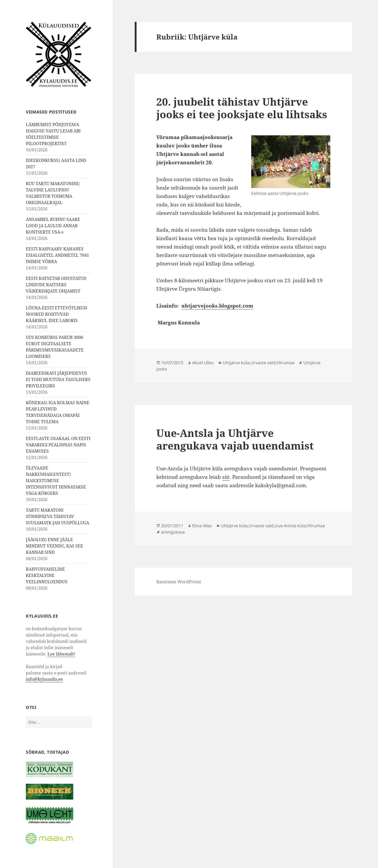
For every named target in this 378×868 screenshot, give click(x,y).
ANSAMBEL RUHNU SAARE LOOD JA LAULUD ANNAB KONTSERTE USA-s (53, 226)
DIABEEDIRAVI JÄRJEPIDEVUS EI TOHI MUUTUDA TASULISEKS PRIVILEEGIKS (58, 379)
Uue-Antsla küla (290, 526)
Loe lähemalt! (61, 654)
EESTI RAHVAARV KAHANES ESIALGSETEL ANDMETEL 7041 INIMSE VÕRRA (57, 255)
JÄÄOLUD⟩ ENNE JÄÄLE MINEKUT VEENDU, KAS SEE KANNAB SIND (54, 546)
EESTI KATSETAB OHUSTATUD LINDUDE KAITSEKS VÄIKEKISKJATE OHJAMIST (56, 285)
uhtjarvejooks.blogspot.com (217, 306)
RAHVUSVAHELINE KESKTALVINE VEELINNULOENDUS (47, 575)
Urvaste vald (263, 363)
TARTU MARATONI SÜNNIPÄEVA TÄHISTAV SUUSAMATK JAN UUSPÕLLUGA (57, 516)
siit (226, 477)
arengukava (173, 532)
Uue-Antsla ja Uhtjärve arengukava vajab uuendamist (235, 439)
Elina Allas (202, 526)
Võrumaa (285, 363)
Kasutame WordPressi (179, 582)
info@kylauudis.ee (44, 679)
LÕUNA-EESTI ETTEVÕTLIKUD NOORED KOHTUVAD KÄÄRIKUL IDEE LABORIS (57, 314)
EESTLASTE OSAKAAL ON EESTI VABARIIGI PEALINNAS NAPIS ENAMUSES (58, 445)
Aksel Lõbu (203, 363)
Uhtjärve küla (236, 363)
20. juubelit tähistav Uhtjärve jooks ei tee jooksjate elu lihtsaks (242, 108)
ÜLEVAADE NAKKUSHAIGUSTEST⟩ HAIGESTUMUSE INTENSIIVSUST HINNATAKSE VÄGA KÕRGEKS (56, 481)
